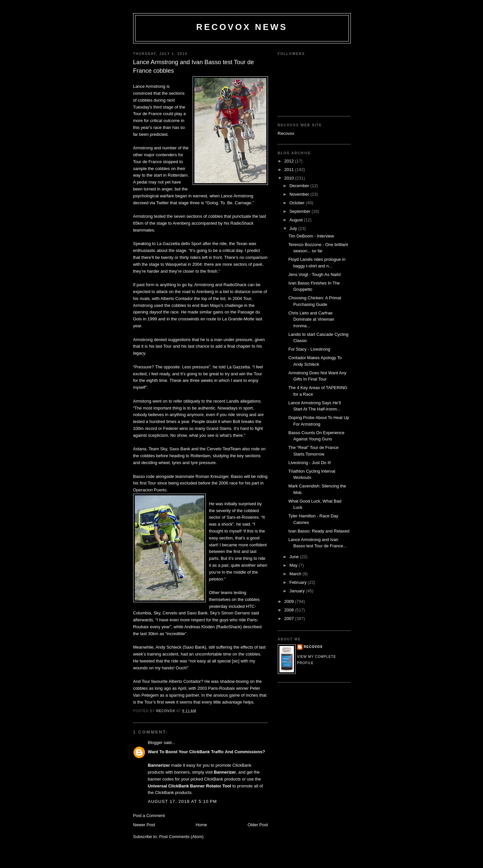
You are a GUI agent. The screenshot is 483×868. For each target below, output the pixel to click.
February (299, 582)
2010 (290, 178)
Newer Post (144, 825)
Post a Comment (149, 816)
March (296, 574)
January (298, 591)
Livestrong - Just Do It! (310, 463)
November (300, 194)
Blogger (155, 743)
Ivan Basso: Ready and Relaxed (319, 531)
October (298, 203)
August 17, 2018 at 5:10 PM (182, 801)
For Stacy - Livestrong (309, 349)
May (294, 565)
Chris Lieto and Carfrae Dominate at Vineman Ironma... (311, 319)
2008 (290, 610)
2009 (290, 601)
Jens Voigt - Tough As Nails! (315, 274)
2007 (290, 619)
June (295, 557)
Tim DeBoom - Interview (311, 236)
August (297, 220)
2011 (290, 170)
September (300, 211)
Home (201, 825)
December (300, 186)
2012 (290, 161)
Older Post (258, 825)
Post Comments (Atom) (181, 837)
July (294, 228)
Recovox (286, 133)
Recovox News (242, 27)
